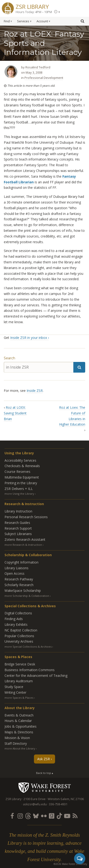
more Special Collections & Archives (28, 647)
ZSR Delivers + (19, 489)
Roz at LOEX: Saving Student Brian (15, 413)
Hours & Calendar (18, 721)
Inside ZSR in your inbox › (30, 338)
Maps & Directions (19, 732)
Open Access (14, 573)
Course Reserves (17, 472)
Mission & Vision (17, 738)
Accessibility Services (20, 460)
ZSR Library (32, 6)
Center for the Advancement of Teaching (36, 676)
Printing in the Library (21, 483)
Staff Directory (16, 743)
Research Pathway (19, 579)
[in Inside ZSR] (39, 367)
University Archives (19, 641)
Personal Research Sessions (26, 517)
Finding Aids (14, 619)
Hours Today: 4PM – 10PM (34, 12)
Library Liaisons (16, 568)
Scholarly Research (19, 585)
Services (23, 21)
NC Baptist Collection (21, 630)
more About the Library (20, 748)
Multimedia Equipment (22, 477)
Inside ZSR (35, 391)
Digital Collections (18, 613)
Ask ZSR (44, 759)
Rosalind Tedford (38, 67)
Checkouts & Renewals (22, 466)
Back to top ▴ (45, 773)
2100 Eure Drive (35, 799)
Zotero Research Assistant (25, 539)
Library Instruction (18, 511)
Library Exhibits (16, 624)
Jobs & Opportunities (21, 726)
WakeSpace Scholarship (23, 591)
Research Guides (17, 523)
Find (7, 21)
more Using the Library (19, 494)
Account (42, 21)
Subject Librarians (18, 534)
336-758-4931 (58, 804)
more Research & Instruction (23, 545)
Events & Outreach (19, 715)
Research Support (18, 528)
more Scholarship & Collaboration (27, 596)
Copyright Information (21, 562)
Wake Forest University (44, 787)
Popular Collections (19, 636)
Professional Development (44, 78)
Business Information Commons (30, 670)
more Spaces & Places (19, 698)
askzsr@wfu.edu (35, 804)
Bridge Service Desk (20, 664)
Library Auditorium (19, 681)
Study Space (14, 687)
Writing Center (15, 692)
